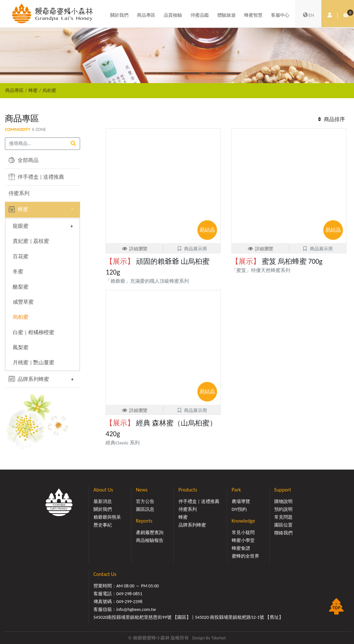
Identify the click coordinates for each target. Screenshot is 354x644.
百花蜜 (21, 256)
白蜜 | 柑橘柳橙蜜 (34, 332)
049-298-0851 (129, 594)
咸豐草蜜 (23, 302)
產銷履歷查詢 (150, 533)
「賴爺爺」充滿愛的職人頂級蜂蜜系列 (147, 281)
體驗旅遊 (227, 16)
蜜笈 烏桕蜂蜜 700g (277, 261)
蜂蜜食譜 (241, 548)
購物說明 (283, 501)
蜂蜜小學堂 (243, 540)
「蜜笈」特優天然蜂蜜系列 (263, 270)
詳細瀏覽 (135, 249)
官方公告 (145, 501)
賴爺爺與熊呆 (107, 517)
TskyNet (219, 638)
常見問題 (283, 517)
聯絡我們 (283, 533)
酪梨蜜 (21, 287)
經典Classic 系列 (123, 443)
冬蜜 (18, 271)
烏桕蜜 (49, 90)
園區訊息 (145, 509)
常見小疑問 (243, 533)
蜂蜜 (33, 90)
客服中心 (280, 16)
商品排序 (330, 119)
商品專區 (146, 16)
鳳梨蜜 (21, 347)
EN (308, 16)
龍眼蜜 (21, 226)
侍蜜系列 (19, 193)
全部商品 (24, 160)
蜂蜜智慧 (253, 16)
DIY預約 (239, 509)
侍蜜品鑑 (200, 16)
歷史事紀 (103, 525)
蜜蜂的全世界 (245, 556)
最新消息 (103, 501)
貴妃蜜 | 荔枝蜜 (31, 241)
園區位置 (283, 525)
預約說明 (283, 509)
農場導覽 (241, 501)
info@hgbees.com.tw (136, 609)
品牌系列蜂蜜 (29, 379)
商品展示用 (192, 249)
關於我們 (119, 16)
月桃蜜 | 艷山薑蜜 (34, 362)
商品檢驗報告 (150, 540)
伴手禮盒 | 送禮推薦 (36, 177)
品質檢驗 (173, 16)
